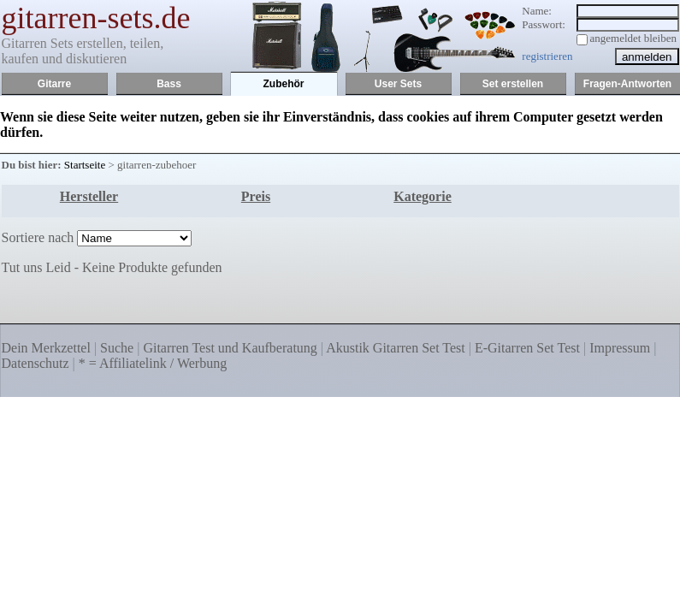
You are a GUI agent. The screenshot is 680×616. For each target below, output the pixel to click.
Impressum (620, 348)
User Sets (398, 84)
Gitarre (54, 84)
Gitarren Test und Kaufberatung (230, 348)
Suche (117, 348)
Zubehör (284, 84)
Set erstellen (513, 84)
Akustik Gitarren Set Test (396, 348)
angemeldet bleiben (633, 38)
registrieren (547, 56)
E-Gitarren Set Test (527, 348)
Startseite (85, 165)
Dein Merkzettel (46, 348)
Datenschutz (35, 363)
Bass (169, 84)
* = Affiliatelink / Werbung (153, 363)
